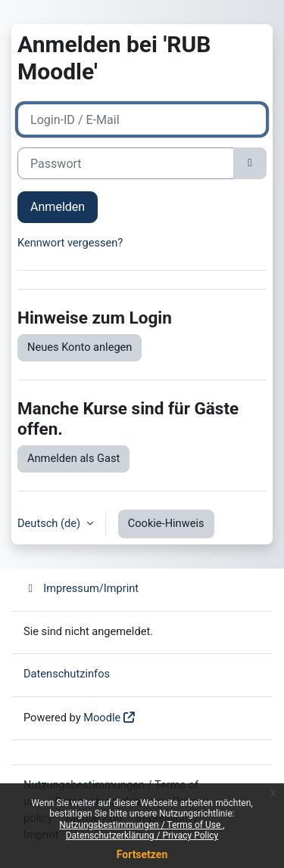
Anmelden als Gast (73, 458)
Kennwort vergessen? (70, 243)
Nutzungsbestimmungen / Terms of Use (141, 825)
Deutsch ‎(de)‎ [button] (50, 523)
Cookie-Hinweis (166, 523)
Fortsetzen (142, 854)
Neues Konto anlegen (80, 347)
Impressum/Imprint (81, 588)
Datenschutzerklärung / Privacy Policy (142, 835)
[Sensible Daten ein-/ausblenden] (250, 163)
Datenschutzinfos (67, 674)
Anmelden (58, 207)
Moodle (102, 718)
